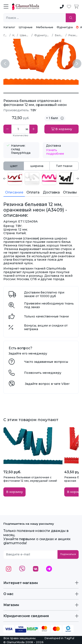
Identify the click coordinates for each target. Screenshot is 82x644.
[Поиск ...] (35, 18)
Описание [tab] (14, 192)
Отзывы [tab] (70, 192)
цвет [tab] (14, 166)
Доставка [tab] (51, 192)
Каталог (9, 27)
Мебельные (45, 27)
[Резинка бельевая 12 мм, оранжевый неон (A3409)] (41, 93)
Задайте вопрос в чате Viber (47, 384)
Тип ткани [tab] (64, 166)
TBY (33, 110)
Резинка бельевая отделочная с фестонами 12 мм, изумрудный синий (30, 479)
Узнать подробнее (55, 152)
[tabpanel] (41, 179)
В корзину (62, 129)
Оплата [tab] (33, 192)
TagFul (69, 638)
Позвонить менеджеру (43, 373)
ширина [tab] (37, 166)
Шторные (26, 27)
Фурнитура (65, 27)
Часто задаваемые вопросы (46, 362)
